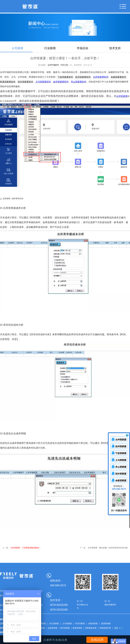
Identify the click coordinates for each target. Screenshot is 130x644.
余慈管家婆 (121, 481)
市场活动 (82, 48)
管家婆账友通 (91, 628)
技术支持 (115, 48)
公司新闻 (17, 48)
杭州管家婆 (121, 446)
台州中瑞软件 (53, 65)
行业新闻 (50, 48)
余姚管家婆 (93, 624)
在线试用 (97, 640)
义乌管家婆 (67, 624)
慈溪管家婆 (106, 624)
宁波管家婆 (121, 453)
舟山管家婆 (54, 624)
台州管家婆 (41, 624)
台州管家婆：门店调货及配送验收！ (26, 548)
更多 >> (118, 628)
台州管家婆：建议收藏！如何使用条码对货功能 (108, 548)
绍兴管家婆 (80, 624)
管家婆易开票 (105, 628)
